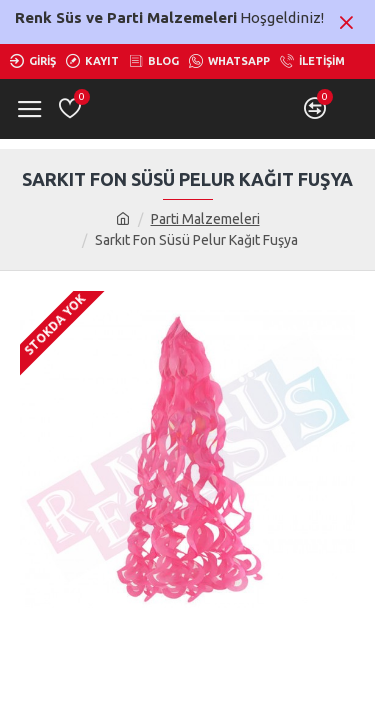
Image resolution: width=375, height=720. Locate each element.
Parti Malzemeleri (205, 219)
